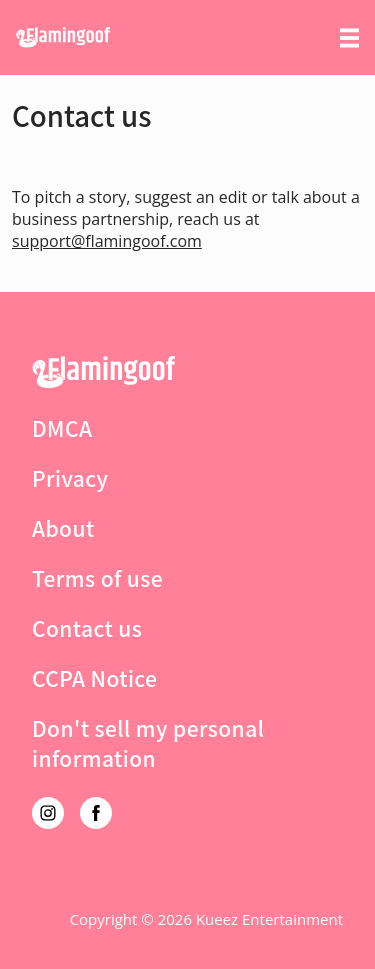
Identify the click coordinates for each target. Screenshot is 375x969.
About (63, 528)
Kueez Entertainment (269, 919)
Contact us (87, 628)
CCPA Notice (94, 678)
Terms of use (97, 578)
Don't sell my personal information (148, 743)
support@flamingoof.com (107, 241)
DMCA (62, 428)
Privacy (70, 478)
